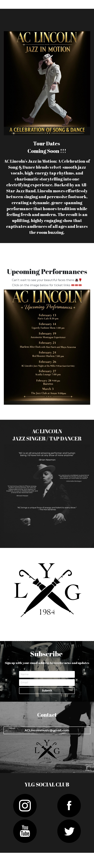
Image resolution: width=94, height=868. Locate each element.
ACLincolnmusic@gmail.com (47, 730)
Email (24, 682)
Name (25, 674)
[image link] (47, 347)
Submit (47, 691)
